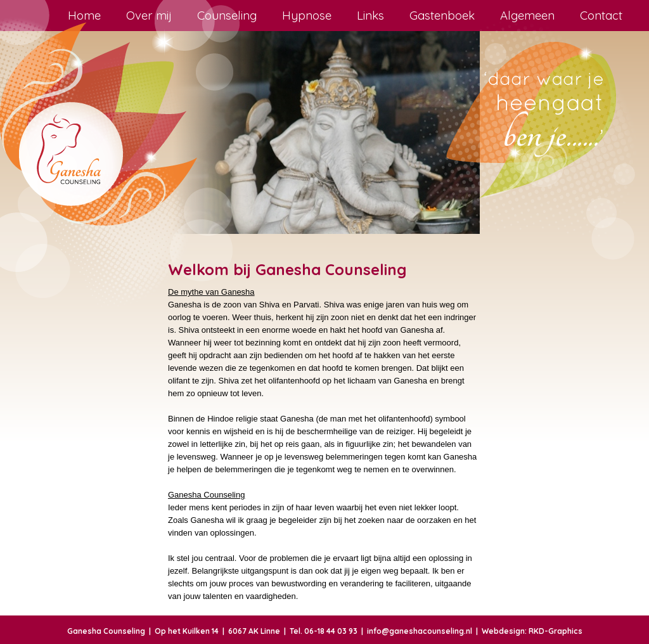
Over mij (149, 15)
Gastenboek (442, 15)
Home (84, 15)
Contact (601, 15)
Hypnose (307, 15)
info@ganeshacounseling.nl (420, 631)
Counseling (227, 15)
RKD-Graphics (556, 631)
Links (370, 15)
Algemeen (527, 15)
